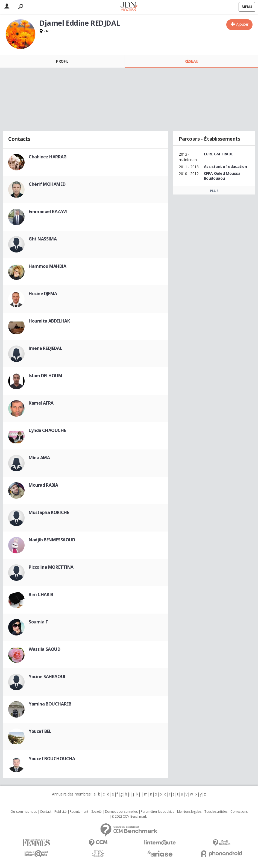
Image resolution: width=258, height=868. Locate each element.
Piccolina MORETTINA (51, 567)
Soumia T (39, 622)
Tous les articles (216, 812)
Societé (96, 812)
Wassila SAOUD (45, 649)
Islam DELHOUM (46, 376)
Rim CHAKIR (41, 594)
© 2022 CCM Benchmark (129, 817)
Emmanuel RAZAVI (48, 211)
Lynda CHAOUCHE (47, 430)
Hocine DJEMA (43, 294)
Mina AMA (39, 458)
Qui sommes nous (24, 812)
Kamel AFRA (41, 403)
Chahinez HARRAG (48, 157)
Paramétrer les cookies (157, 812)
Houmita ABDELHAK (49, 321)
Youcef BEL (40, 731)
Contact (46, 812)
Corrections (239, 812)
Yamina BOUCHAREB (50, 704)
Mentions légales (189, 812)
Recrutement (79, 812)
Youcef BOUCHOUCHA (52, 759)
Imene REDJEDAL (45, 348)
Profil (62, 61)
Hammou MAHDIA (48, 266)
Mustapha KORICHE (49, 512)
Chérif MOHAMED (47, 184)
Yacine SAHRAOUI (47, 677)
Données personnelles (121, 812)
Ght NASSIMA (43, 239)
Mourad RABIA (43, 485)
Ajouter (242, 24)
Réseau (191, 61)
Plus (214, 191)
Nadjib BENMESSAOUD (52, 540)
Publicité (60, 812)
